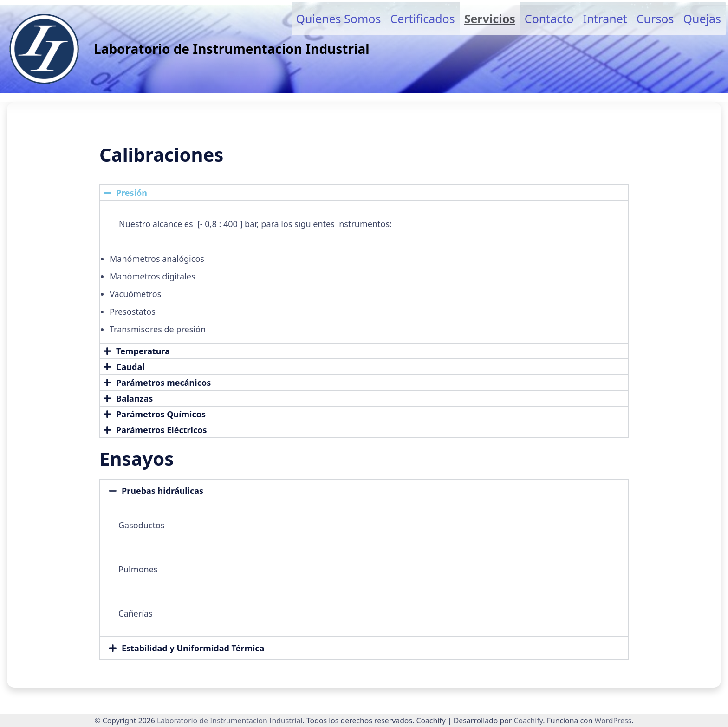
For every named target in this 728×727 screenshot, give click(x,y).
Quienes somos (339, 19)
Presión (132, 193)
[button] (364, 193)
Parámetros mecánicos (163, 383)
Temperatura (143, 351)
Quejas (702, 19)
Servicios (490, 19)
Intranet (605, 19)
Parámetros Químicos (161, 414)
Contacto (549, 19)
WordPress (613, 721)
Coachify (528, 721)
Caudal (130, 367)
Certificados (422, 19)
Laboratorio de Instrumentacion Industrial (232, 49)
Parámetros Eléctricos (161, 430)
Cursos (655, 19)
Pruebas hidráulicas (162, 491)
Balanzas (134, 398)
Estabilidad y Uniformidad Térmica (193, 648)
